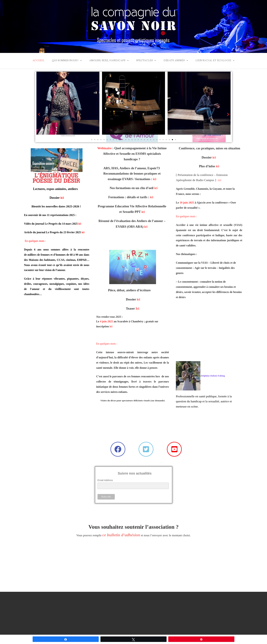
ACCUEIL (38, 61)
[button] (39, 114)
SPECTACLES (144, 61)
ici (80, 224)
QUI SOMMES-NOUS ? (65, 61)
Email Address (105, 463)
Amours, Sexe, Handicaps (107, 61)
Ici (137, 238)
